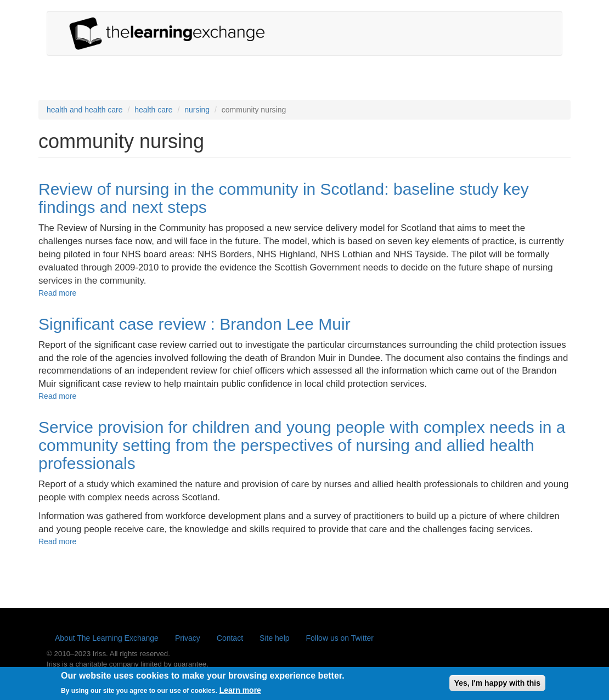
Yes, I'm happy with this (497, 685)
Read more (57, 293)
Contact (230, 638)
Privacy (188, 638)
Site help (274, 638)
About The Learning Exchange (107, 638)
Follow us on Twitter (340, 638)
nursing (197, 110)
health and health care (85, 110)
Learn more (240, 692)
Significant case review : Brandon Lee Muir (194, 324)
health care (153, 110)
